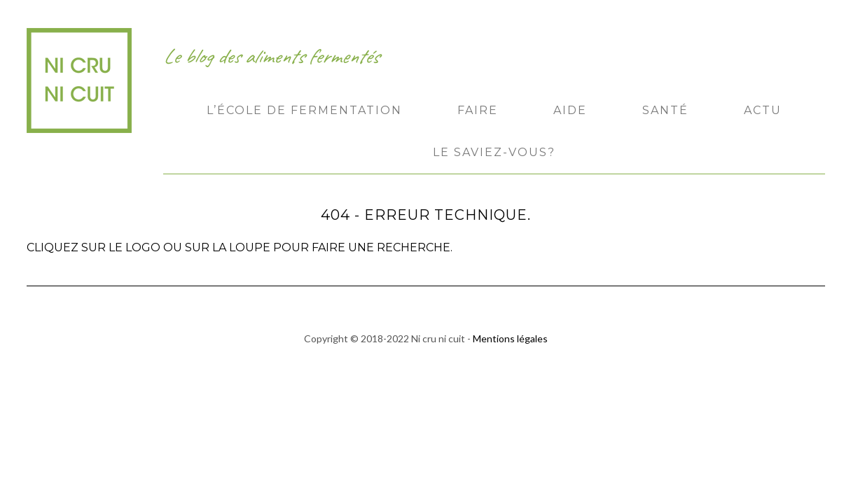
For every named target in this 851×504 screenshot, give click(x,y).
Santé (665, 110)
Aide (570, 110)
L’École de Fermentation (304, 110)
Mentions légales (510, 338)
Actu (763, 110)
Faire (478, 110)
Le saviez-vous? (494, 152)
